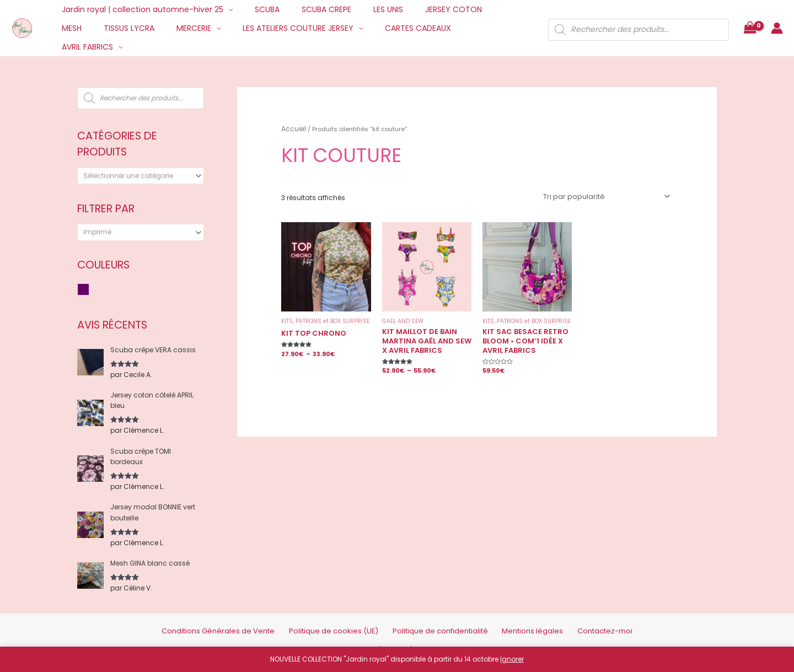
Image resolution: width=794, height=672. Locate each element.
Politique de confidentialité (435, 623)
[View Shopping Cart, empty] (750, 19)
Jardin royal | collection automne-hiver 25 (139, 9)
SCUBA (257, 9)
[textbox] (137, 176)
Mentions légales (515, 623)
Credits (398, 640)
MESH (478, 9)
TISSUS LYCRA (84, 28)
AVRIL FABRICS (427, 28)
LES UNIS (365, 9)
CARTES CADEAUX (353, 28)
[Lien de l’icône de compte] (777, 19)
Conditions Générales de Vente (245, 623)
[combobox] (141, 176)
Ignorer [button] (512, 659)
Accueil (293, 128)
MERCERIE (142, 28)
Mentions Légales (444, 640)
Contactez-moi (576, 623)
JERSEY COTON (424, 9)
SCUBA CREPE (310, 9)
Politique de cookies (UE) (344, 623)
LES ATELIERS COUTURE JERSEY (240, 28)
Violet (89, 290)
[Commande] (608, 195)
